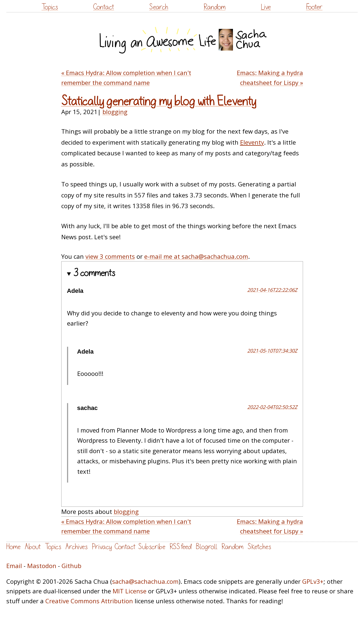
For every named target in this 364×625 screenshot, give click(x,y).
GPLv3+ (313, 581)
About (33, 547)
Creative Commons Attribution (89, 601)
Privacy (102, 547)
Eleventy (252, 142)
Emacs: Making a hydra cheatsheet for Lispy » (270, 77)
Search (159, 7)
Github (71, 566)
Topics (50, 7)
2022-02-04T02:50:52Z (272, 407)
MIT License (130, 591)
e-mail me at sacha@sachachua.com (196, 256)
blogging (115, 112)
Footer (314, 7)
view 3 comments (110, 256)
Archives (77, 547)
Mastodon (42, 566)
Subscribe (152, 547)
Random (215, 7)
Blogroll (206, 547)
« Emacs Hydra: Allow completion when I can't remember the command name (126, 77)
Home (13, 547)
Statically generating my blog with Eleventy (159, 101)
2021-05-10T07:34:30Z (272, 351)
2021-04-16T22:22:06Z (272, 290)
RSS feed (180, 547)
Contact (104, 7)
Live (266, 7)
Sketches (259, 547)
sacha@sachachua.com (145, 581)
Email (14, 566)
